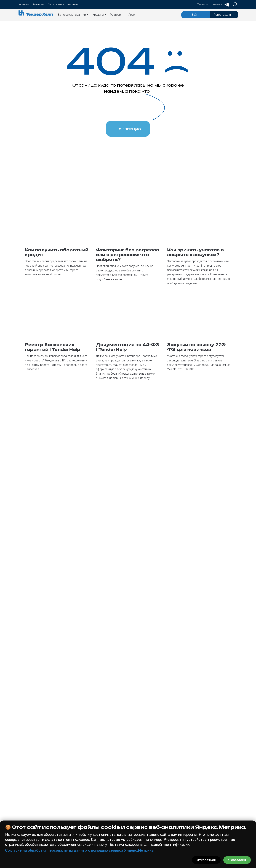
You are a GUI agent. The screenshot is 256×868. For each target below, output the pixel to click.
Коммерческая (30, 812)
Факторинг (86, 811)
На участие (27, 817)
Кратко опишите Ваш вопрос (148, 703)
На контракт (86, 796)
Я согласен (237, 860)
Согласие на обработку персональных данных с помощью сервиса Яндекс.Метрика (79, 850)
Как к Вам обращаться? (144, 661)
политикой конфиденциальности (153, 733)
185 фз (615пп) (30, 806)
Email (132, 624)
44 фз (23, 796)
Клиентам (126, 795)
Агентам (124, 789)
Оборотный (85, 801)
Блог (121, 813)
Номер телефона (139, 642)
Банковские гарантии (39, 789)
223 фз (24, 801)
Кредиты (84, 789)
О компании (127, 807)
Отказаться (206, 860)
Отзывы (124, 819)
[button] (211, 805)
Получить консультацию (180, 743)
